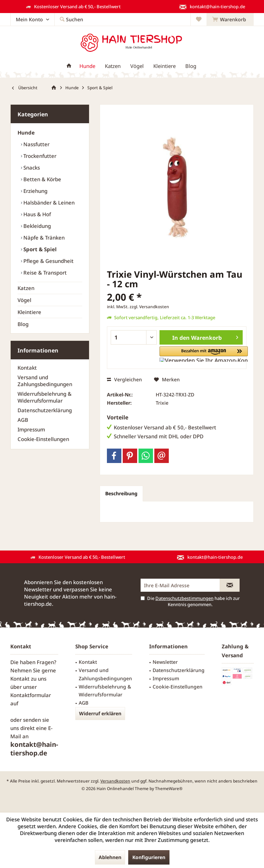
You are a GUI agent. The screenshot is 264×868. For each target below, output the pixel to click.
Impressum (31, 429)
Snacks (31, 167)
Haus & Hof (36, 214)
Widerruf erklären (100, 713)
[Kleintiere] (164, 66)
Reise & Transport (44, 273)
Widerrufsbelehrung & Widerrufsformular (45, 397)
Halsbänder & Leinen (48, 202)
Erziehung (35, 191)
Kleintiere (29, 312)
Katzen (26, 288)
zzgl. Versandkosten (149, 307)
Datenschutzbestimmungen (184, 598)
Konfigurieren (149, 857)
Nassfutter (36, 144)
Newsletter (165, 662)
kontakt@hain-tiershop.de (34, 749)
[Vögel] (137, 66)
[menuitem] (230, 20)
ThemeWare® (169, 789)
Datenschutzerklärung (45, 410)
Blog (23, 324)
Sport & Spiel (39, 249)
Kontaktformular (31, 695)
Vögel (24, 300)
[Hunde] (87, 66)
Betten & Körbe (42, 179)
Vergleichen (124, 379)
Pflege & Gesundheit (48, 261)
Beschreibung (121, 493)
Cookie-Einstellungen (43, 439)
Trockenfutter (39, 156)
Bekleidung (36, 226)
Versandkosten (115, 781)
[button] (186, 354)
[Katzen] (113, 66)
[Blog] (191, 66)
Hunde (26, 132)
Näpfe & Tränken (43, 238)
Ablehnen (110, 857)
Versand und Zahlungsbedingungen (45, 381)
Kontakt (27, 368)
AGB (23, 420)
